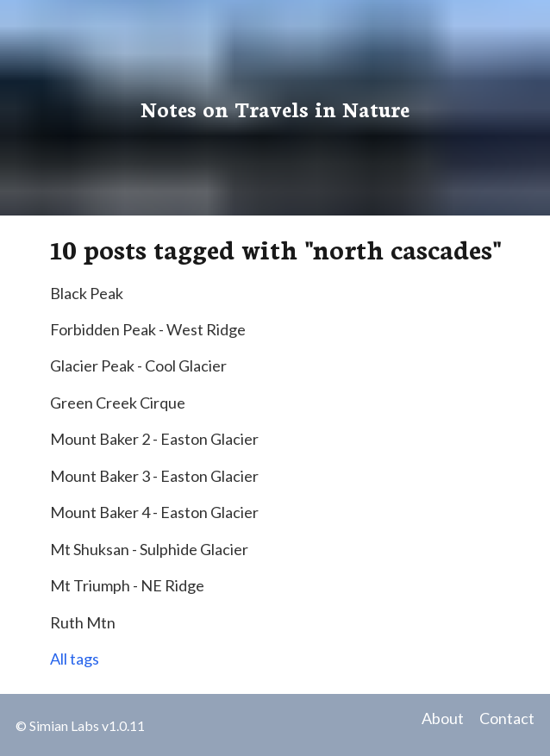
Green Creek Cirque (118, 403)
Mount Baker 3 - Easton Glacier (154, 476)
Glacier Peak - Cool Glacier (138, 366)
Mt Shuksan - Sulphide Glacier (149, 549)
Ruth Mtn (83, 622)
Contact (507, 718)
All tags (75, 659)
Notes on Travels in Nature (275, 108)
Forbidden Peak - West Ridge (148, 329)
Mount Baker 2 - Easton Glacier (154, 439)
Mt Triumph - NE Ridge (127, 585)
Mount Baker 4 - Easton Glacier (154, 512)
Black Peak (87, 293)
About (443, 718)
